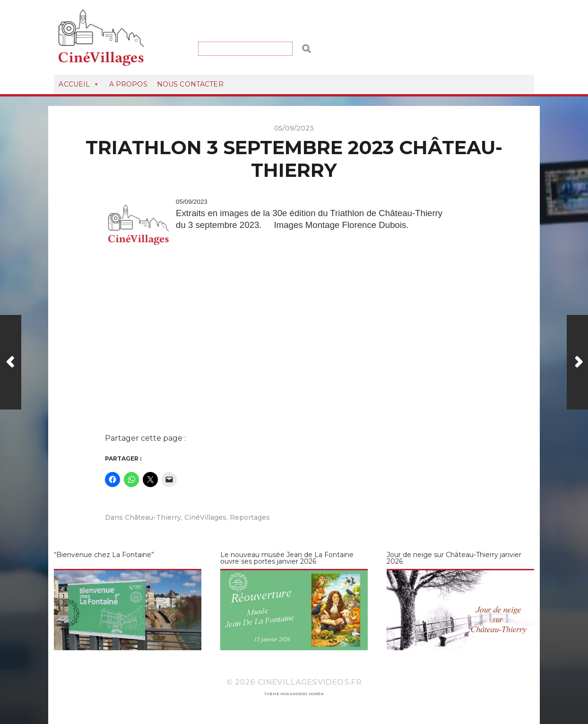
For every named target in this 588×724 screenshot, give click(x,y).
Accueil (79, 84)
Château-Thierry (153, 517)
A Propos (128, 84)
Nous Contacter (190, 84)
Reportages (250, 517)
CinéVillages (205, 517)
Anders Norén (307, 694)
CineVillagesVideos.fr (310, 682)
